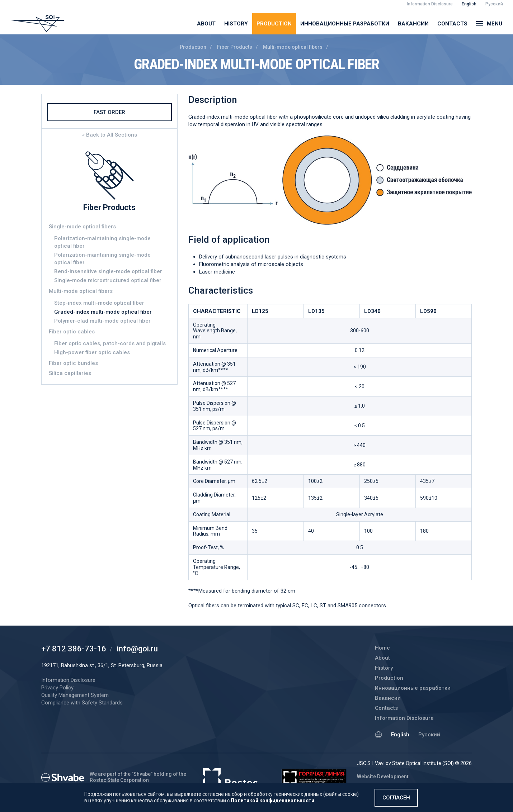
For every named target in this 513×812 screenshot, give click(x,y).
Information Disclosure (404, 718)
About (206, 24)
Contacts (452, 24)
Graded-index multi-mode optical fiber (103, 312)
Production (274, 24)
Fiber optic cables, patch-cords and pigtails (110, 343)
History (236, 24)
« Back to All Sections (110, 135)
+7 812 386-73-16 (74, 649)
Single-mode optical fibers (82, 227)
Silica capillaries (70, 373)
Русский (429, 735)
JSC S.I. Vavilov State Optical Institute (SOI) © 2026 (414, 763)
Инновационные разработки (345, 24)
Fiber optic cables (72, 332)
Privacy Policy (57, 688)
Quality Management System (75, 695)
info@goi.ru (137, 649)
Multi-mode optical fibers (293, 47)
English (400, 735)
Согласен (396, 798)
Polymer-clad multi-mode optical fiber (102, 321)
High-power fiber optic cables (92, 352)
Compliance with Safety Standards (82, 703)
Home (382, 648)
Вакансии (413, 24)
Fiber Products (235, 47)
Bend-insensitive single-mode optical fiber (108, 271)
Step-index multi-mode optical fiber (99, 303)
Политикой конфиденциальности (272, 801)
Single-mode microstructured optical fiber (108, 280)
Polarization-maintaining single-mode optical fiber (102, 242)
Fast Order (109, 112)
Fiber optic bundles (73, 363)
